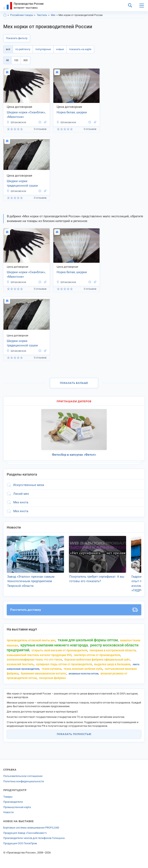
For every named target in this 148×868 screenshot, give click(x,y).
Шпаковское (16, 122)
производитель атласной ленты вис (31, 640)
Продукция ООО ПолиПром (20, 843)
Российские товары (22, 15)
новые (60, 49)
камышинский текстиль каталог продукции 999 (39, 655)
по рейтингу (23, 49)
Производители (13, 802)
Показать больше (74, 383)
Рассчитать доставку (74, 610)
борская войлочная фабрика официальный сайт (97, 659)
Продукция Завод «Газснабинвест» (25, 833)
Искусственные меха (29, 485)
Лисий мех (21, 494)
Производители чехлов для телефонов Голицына (34, 838)
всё (8, 49)
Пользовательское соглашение (23, 776)
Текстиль (42, 15)
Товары (8, 797)
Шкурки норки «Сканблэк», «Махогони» (26, 115)
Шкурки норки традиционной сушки (22, 183)
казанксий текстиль (20, 664)
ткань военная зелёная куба (83, 669)
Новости (8, 812)
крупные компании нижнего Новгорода (54, 645)
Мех (53, 15)
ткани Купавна (51, 669)
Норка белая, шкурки (72, 112)
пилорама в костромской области (113, 650)
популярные (43, 49)
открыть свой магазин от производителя (59, 650)
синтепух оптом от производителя (97, 655)
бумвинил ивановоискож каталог (44, 673)
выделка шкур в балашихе (112, 664)
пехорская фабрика (52, 678)
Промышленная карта (17, 807)
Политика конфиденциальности (24, 781)
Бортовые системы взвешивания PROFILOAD (31, 828)
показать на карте (80, 49)
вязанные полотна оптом (84, 674)
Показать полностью (74, 734)
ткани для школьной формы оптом (88, 640)
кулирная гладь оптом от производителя (64, 664)
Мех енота (21, 502)
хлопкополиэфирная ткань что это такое (34, 659)
